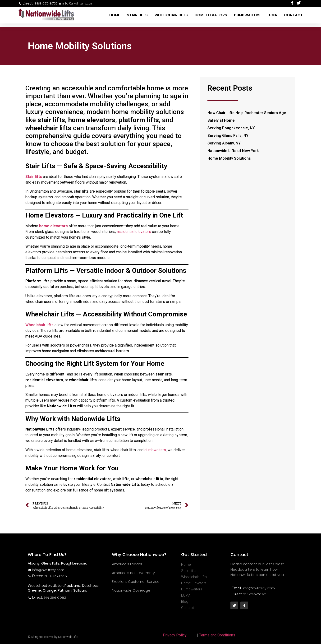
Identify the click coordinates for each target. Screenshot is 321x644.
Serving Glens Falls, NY (228, 136)
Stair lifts (34, 177)
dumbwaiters (155, 450)
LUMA (272, 15)
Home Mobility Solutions (229, 158)
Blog (185, 602)
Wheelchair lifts (39, 325)
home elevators (53, 226)
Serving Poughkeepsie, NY (231, 128)
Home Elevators (211, 15)
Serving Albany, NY (224, 143)
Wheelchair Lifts (171, 15)
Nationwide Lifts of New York (233, 151)
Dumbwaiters (247, 15)
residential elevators (134, 232)
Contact (293, 15)
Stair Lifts (137, 15)
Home (115, 15)
